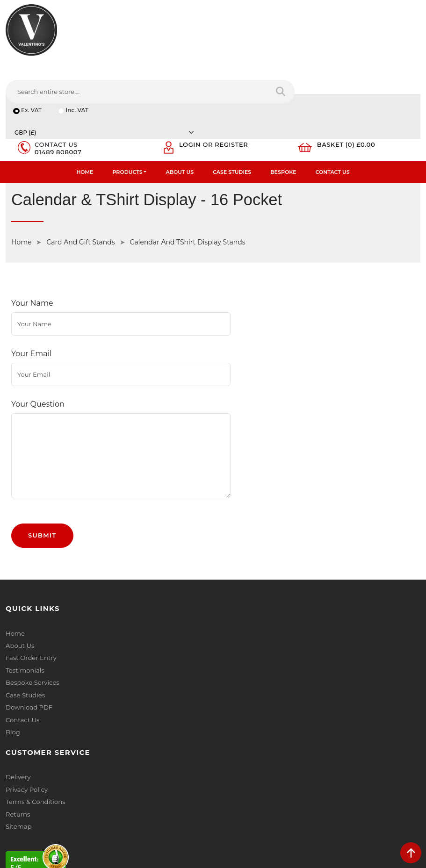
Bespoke (283, 110)
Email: (228, 716)
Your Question (38, 308)
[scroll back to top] (411, 853)
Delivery (231, 519)
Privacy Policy (239, 531)
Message (232, 757)
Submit (42, 422)
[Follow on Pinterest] (83, 794)
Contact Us (333, 110)
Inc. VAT (78, 67)
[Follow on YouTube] (66, 794)
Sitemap (232, 568)
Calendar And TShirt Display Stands (188, 181)
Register (235, 82)
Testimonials (25, 556)
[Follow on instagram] (101, 794)
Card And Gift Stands (80, 181)
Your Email (31, 276)
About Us (180, 110)
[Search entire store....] (271, 42)
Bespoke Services (32, 568)
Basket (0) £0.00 (349, 82)
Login (193, 82)
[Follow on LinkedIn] (48, 794)
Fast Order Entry (31, 544)
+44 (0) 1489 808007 (49, 773)
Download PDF (29, 592)
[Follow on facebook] (13, 794)
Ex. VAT (32, 67)
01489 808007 (60, 90)
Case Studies (232, 110)
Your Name (32, 243)
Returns (231, 556)
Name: (229, 674)
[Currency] (333, 67)
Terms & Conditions (248, 544)
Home (85, 110)
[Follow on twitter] (31, 794)
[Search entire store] (407, 42)
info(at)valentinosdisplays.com (64, 734)
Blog (13, 617)
